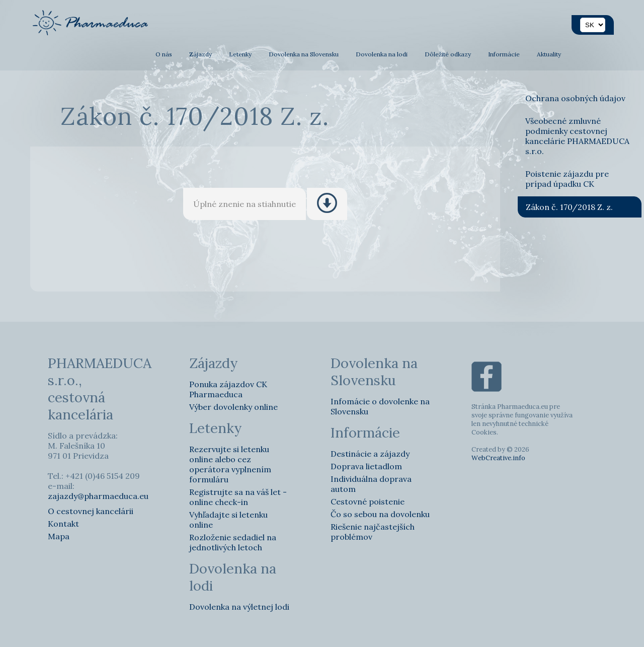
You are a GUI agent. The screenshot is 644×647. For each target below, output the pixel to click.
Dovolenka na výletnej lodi (239, 607)
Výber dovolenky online (233, 407)
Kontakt (63, 524)
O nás (164, 54)
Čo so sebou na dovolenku (380, 514)
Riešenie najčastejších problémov (373, 532)
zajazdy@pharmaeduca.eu (98, 496)
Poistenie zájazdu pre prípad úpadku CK (567, 179)
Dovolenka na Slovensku (304, 54)
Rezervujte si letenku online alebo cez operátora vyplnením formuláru (230, 464)
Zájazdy (200, 54)
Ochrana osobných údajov (575, 98)
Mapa (59, 536)
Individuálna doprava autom (371, 484)
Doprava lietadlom (366, 466)
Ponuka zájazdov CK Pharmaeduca (228, 389)
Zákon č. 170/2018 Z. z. (569, 207)
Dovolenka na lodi (382, 54)
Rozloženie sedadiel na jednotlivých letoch (233, 542)
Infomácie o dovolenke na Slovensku (380, 406)
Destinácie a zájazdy (370, 454)
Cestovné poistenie (368, 501)
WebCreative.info (498, 458)
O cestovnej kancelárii (91, 511)
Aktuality (549, 54)
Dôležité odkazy (448, 54)
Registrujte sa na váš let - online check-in (238, 497)
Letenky (240, 54)
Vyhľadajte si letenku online (228, 520)
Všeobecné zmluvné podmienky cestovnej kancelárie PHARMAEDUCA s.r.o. (577, 136)
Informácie (504, 54)
